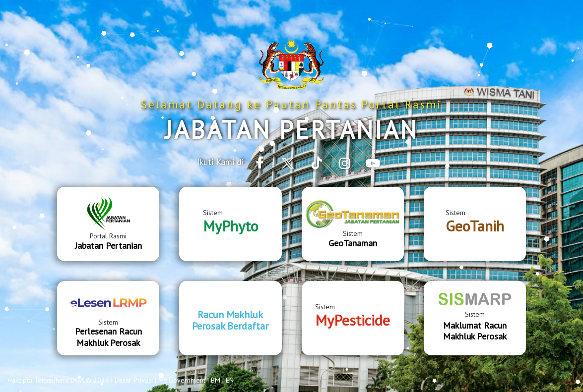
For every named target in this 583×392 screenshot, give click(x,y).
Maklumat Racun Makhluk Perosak (475, 331)
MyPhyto (230, 226)
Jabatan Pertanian (108, 246)
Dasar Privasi (134, 380)
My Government (182, 380)
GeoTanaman (353, 243)
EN (230, 380)
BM (216, 380)
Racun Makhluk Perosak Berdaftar (230, 320)
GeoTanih (475, 226)
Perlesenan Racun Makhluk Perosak (108, 337)
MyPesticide (353, 320)
